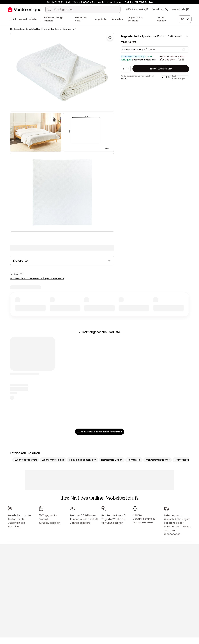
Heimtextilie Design (112, 460)
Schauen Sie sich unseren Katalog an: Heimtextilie (37, 278)
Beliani (124, 78)
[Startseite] (11, 29)
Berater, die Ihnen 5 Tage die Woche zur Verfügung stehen (113, 519)
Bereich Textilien (33, 29)
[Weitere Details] (183, 60)
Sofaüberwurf (69, 29)
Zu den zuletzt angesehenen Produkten (100, 432)
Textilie (46, 29)
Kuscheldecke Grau (26, 460)
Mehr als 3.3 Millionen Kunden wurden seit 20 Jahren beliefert (84, 519)
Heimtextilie (56, 29)
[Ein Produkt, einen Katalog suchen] (49, 9)
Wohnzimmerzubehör (158, 460)
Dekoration (19, 29)
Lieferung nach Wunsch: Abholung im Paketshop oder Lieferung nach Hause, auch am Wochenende (177, 525)
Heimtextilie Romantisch (83, 460)
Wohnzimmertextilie (53, 460)
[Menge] (126, 69)
